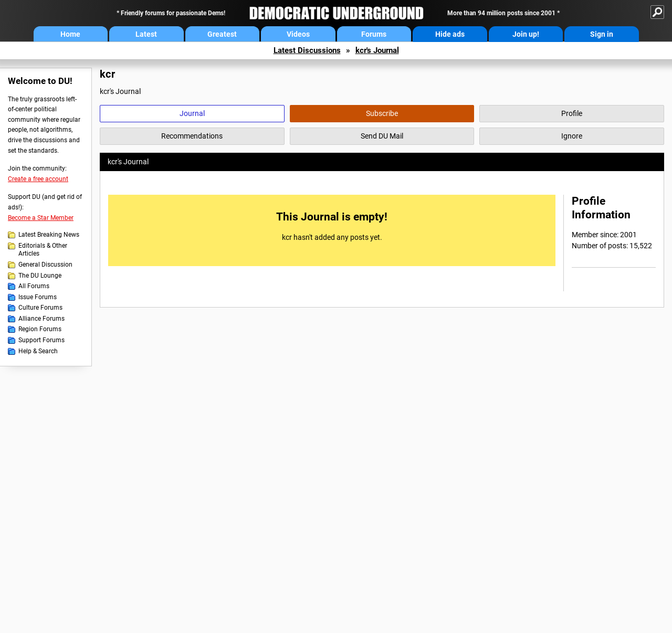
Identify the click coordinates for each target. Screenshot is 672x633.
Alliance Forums (41, 319)
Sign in (602, 34)
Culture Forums (40, 308)
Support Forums (41, 340)
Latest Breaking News (49, 235)
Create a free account (38, 179)
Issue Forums (38, 297)
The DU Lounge (40, 276)
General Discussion (45, 265)
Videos (298, 34)
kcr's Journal (377, 50)
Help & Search (38, 351)
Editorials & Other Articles (43, 250)
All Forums (34, 286)
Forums (374, 34)
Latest (146, 34)
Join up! (526, 34)
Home (70, 34)
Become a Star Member (41, 218)
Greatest (222, 34)
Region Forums (40, 329)
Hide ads (450, 34)
